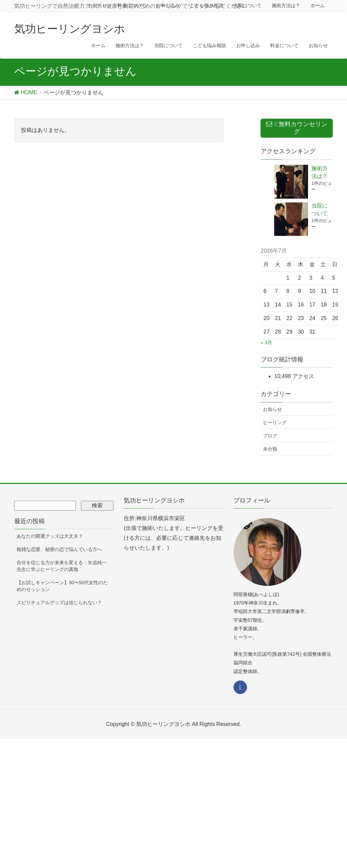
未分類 (270, 449)
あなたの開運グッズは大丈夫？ (50, 536)
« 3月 (266, 342)
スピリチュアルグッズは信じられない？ (59, 603)
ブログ (270, 436)
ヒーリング (275, 422)
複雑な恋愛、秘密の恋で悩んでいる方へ (59, 549)
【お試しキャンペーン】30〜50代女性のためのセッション (62, 586)
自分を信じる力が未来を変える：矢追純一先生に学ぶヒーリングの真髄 (62, 566)
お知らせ (272, 409)
